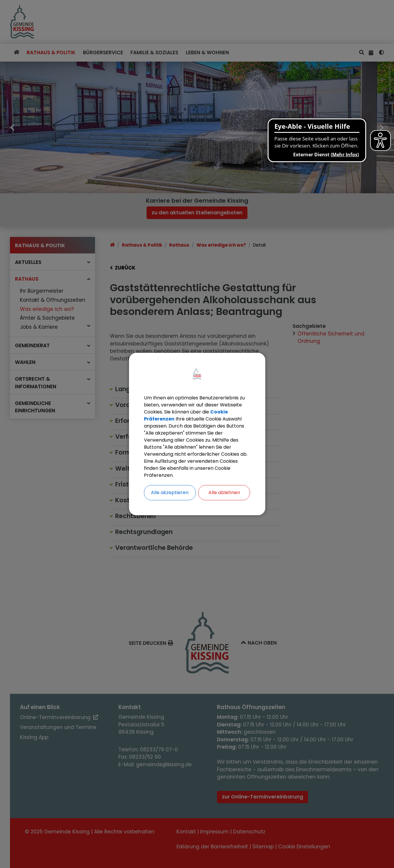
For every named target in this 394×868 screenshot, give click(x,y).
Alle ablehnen (224, 493)
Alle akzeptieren (170, 493)
